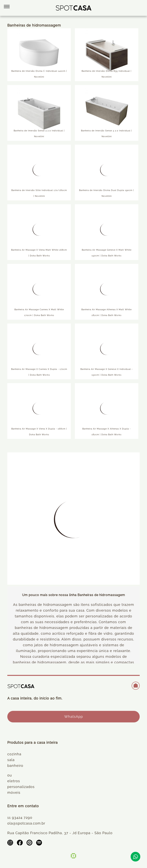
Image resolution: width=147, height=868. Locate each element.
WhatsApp (74, 717)
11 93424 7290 (20, 818)
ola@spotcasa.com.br (26, 823)
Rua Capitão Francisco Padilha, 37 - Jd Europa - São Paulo (60, 833)
